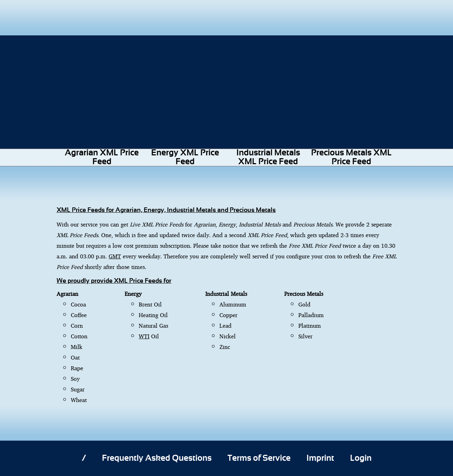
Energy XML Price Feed (185, 157)
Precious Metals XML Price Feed (351, 157)
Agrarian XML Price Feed (102, 157)
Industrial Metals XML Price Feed (268, 157)
